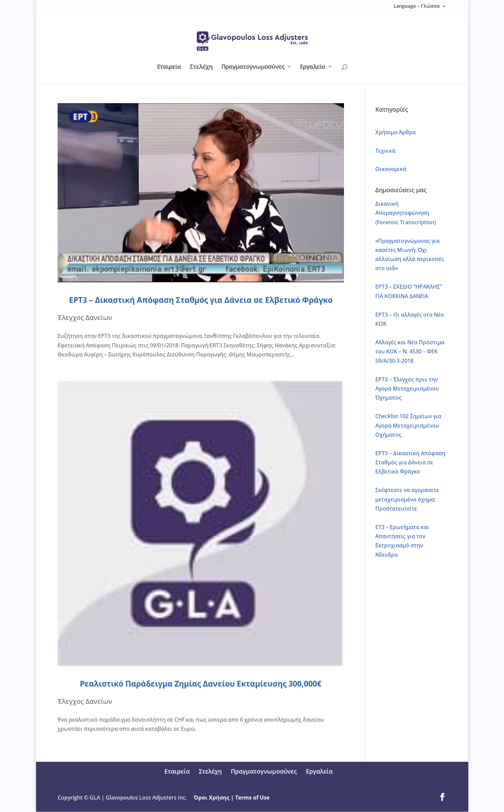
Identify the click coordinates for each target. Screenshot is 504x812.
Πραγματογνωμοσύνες (253, 67)
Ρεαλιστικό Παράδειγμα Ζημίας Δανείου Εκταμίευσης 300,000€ (201, 684)
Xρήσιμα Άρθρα (396, 132)
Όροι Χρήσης (212, 797)
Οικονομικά (391, 169)
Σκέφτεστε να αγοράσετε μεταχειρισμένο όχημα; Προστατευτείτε (407, 499)
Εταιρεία (169, 67)
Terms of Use (253, 797)
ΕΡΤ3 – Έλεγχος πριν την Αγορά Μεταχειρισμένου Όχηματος (407, 388)
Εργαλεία (312, 67)
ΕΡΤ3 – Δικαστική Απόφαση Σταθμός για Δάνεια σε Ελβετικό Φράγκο (201, 300)
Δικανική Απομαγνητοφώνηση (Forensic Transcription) (406, 213)
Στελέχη (201, 67)
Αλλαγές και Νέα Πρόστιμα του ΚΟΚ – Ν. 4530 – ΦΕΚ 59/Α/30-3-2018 (410, 351)
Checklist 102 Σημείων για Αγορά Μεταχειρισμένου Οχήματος (408, 425)
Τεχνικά (385, 151)
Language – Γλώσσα (417, 6)
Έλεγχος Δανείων (85, 317)
